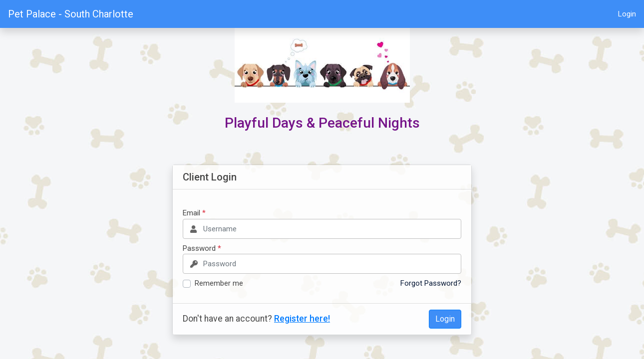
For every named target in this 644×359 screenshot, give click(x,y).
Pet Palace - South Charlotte (71, 14)
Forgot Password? (431, 283)
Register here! (302, 319)
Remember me (219, 283)
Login (627, 14)
